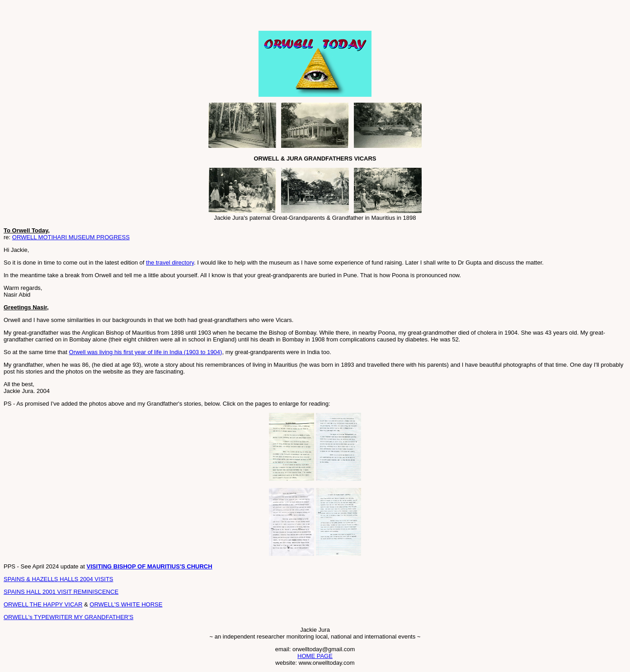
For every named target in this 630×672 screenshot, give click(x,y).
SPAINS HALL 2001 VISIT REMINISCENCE (61, 592)
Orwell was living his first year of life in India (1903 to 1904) (146, 352)
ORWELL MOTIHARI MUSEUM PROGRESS (71, 237)
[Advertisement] (109, 17)
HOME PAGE (315, 656)
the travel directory (170, 263)
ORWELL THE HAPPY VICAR (43, 604)
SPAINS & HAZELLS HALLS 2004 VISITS (59, 579)
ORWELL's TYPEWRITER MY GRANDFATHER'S (68, 617)
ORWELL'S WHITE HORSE (126, 604)
